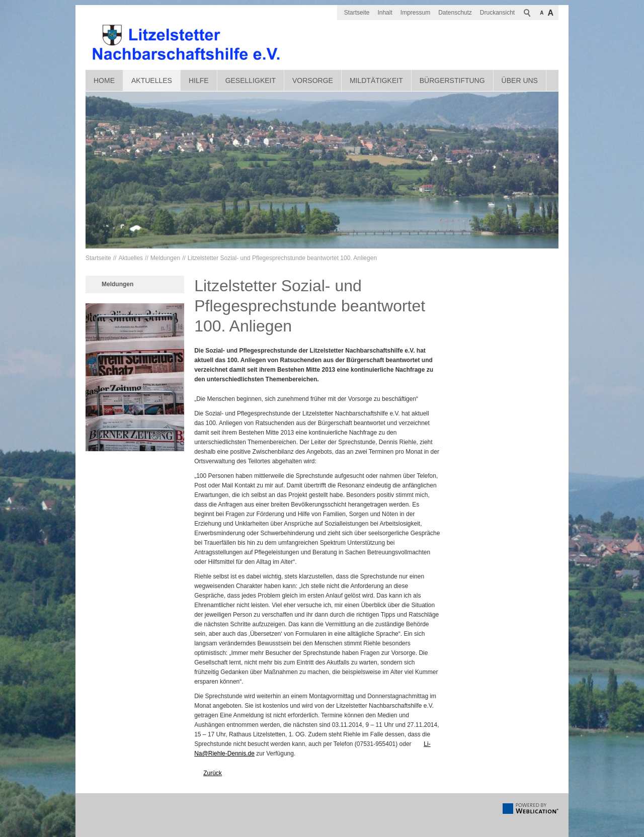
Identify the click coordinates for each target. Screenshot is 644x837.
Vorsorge (313, 80)
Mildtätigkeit (376, 80)
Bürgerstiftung (452, 80)
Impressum (415, 13)
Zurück (213, 773)
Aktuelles (152, 80)
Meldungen (165, 258)
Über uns (520, 80)
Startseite (357, 13)
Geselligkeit (251, 80)
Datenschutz (455, 13)
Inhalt (385, 13)
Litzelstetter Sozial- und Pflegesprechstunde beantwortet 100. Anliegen (282, 258)
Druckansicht (497, 13)
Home (104, 80)
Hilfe (199, 80)
